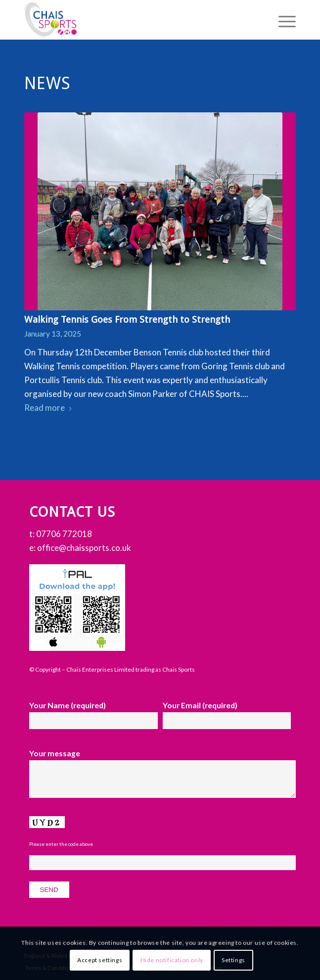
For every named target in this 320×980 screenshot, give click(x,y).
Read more (48, 408)
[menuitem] (282, 20)
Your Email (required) (227, 715)
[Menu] (282, 20)
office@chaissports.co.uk (84, 548)
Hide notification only (172, 960)
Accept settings (100, 960)
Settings (233, 960)
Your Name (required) (93, 715)
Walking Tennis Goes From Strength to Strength (127, 319)
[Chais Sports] (133, 20)
